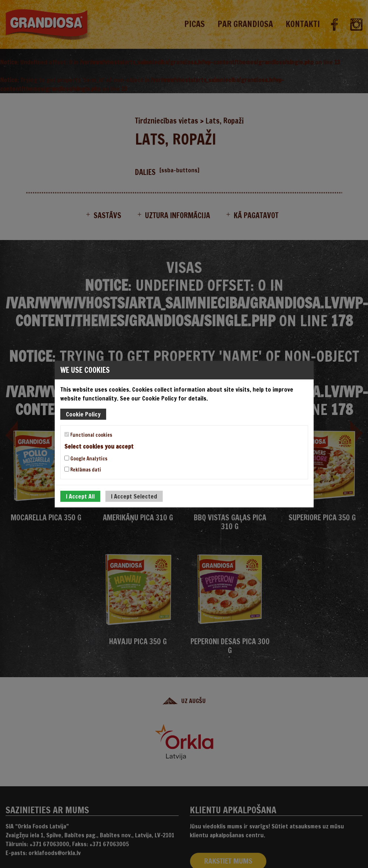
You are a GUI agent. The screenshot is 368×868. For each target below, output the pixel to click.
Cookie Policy (83, 414)
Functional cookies (88, 435)
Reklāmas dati (83, 470)
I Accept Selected (134, 496)
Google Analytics (86, 459)
